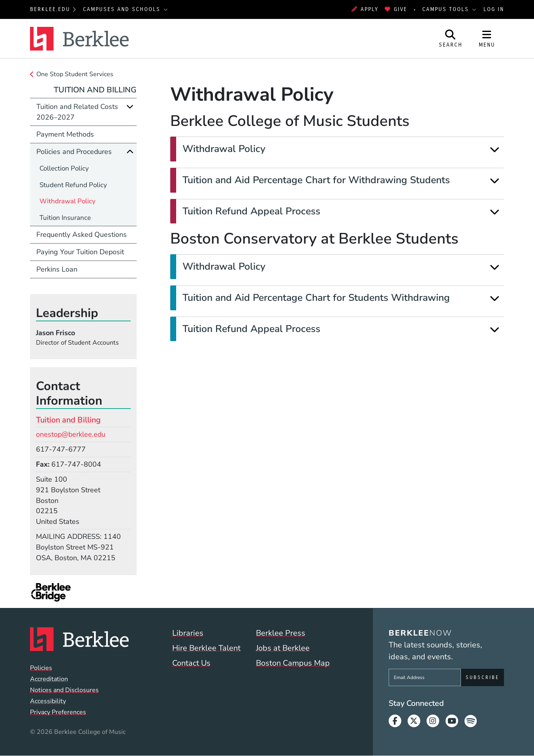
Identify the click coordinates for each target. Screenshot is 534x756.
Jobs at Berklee (283, 648)
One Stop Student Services (75, 74)
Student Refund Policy (73, 185)
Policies (41, 668)
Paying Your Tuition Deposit (80, 252)
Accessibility (48, 701)
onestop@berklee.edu (71, 434)
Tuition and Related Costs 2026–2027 (77, 112)
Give (396, 9)
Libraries (188, 633)
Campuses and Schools (123, 9)
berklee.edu (50, 9)
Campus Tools (447, 9)
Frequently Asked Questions (82, 234)
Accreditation (49, 679)
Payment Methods (65, 134)
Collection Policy (64, 168)
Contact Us (191, 663)
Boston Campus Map (293, 663)
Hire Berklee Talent (206, 648)
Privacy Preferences (58, 712)
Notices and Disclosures (64, 690)
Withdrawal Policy (68, 201)
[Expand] (495, 150)
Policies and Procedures (74, 152)
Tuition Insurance (65, 218)
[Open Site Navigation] (487, 38)
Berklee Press (281, 633)
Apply (365, 9)
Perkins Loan (57, 269)
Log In (494, 9)
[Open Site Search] (451, 38)
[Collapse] (130, 152)
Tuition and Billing (95, 90)
